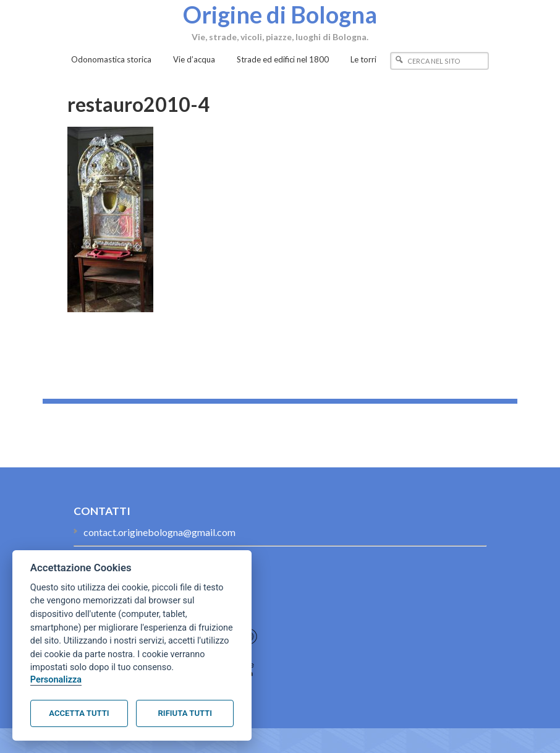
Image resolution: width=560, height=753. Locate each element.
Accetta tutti (79, 713)
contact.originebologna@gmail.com (159, 532)
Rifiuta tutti (185, 713)
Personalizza (56, 680)
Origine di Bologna (280, 14)
